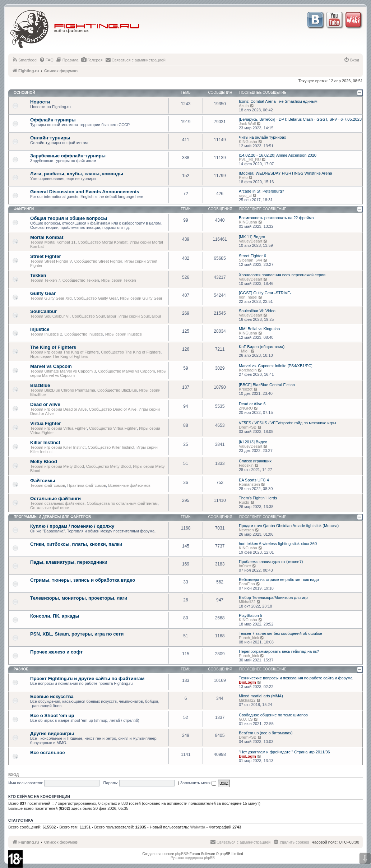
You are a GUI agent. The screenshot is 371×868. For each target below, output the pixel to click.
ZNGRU (246, 408)
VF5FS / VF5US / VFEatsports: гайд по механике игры (287, 423)
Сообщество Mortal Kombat (103, 242)
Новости (40, 102)
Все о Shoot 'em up (52, 715)
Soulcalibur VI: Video (257, 311)
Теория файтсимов (48, 485)
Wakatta (198, 827)
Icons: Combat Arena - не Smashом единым (278, 101)
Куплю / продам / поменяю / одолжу (72, 526)
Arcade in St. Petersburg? (261, 191)
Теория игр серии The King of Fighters (64, 352)
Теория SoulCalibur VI (50, 316)
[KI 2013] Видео (253, 442)
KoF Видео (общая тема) (262, 347)
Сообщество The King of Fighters (131, 352)
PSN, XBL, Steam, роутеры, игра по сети (77, 634)
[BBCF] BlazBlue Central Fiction (267, 385)
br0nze (245, 566)
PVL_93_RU (250, 160)
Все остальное (48, 752)
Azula (244, 106)
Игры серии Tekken (119, 280)
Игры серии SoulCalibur (140, 316)
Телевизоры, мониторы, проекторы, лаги (79, 598)
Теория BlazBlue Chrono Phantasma (63, 390)
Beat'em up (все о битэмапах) (266, 733)
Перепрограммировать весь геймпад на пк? (279, 651)
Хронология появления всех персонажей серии (282, 275)
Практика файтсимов (87, 485)
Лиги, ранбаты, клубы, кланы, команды (77, 174)
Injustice (40, 329)
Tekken (38, 275)
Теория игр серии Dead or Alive (58, 409)
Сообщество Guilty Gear (96, 298)
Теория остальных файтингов (57, 503)
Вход (13, 775)
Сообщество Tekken (81, 280)
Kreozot (246, 389)
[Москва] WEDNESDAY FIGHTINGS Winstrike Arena (286, 173)
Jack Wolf (247, 124)
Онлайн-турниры (50, 138)
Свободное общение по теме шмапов (273, 715)
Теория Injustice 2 (46, 334)
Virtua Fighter (46, 423)
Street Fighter (46, 256)
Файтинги (24, 209)
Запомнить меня (198, 783)
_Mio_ (244, 351)
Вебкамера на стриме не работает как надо (279, 580)
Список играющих (255, 461)
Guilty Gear (43, 293)
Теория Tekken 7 (45, 280)
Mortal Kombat (47, 237)
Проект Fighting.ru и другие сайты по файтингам (87, 678)
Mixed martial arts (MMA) (261, 696)
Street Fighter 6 (252, 256)
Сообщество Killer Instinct (111, 447)
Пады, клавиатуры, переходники (69, 562)
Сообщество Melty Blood (108, 466)
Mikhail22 (247, 602)
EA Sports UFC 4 (254, 480)
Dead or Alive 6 (252, 404)
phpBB (181, 854)
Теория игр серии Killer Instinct (58, 447)
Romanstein (249, 484)
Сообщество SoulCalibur (94, 316)
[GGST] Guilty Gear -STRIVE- (265, 293)
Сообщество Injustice (84, 334)
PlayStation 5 (251, 615)
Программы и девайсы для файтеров (52, 517)
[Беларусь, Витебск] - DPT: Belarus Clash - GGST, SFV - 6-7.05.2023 (300, 119)
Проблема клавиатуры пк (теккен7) (271, 562)
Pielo (243, 177)
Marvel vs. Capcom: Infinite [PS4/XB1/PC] (276, 366)
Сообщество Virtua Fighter (113, 428)
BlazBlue (40, 385)
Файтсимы (43, 481)
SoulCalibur (43, 311)
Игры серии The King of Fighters (59, 356)
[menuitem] (24, 60)
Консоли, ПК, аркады (55, 616)
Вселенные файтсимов (129, 485)
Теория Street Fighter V (51, 261)
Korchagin (248, 370)
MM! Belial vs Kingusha (259, 329)
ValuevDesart (251, 241)
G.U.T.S (246, 719)
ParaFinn (247, 584)
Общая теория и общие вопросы (69, 218)
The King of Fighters (53, 347)
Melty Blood (44, 461)
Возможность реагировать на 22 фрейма (276, 218)
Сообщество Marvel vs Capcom (126, 371)
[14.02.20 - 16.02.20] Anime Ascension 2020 (278, 155)
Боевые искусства (52, 696)
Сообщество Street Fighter (98, 261)
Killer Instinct (45, 442)
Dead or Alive (45, 404)
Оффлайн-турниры (53, 120)
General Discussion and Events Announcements (85, 192)
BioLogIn (247, 682)
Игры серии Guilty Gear (141, 298)
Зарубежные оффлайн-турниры (68, 156)
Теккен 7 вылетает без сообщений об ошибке (280, 633)
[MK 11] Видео (252, 237)
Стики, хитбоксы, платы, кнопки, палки (76, 544)
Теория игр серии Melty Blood (57, 466)
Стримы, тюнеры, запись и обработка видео (83, 580)
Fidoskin (246, 465)
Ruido (244, 502)
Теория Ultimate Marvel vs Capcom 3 (63, 371)
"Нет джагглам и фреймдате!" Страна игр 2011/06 (284, 752)
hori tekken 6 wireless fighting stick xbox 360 (278, 544)
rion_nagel (248, 297)
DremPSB (248, 427)
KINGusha (248, 142)
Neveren (246, 530)
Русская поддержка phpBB (193, 858)
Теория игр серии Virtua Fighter (59, 428)
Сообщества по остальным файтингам (122, 503)
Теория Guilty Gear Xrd (51, 298)
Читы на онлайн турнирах (262, 137)
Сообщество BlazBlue (117, 390)
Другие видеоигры (52, 733)
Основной (24, 93)
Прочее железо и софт (56, 652)
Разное (21, 669)
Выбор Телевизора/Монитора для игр (273, 597)
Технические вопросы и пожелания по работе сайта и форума (296, 678)
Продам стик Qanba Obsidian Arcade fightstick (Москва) (289, 526)
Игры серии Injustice (124, 334)
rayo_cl (245, 195)
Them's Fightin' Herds (258, 498)
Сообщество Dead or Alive (113, 409)
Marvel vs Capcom (51, 366)
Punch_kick (249, 638)
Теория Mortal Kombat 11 (53, 242)
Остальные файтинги (55, 498)
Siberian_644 (251, 260)
